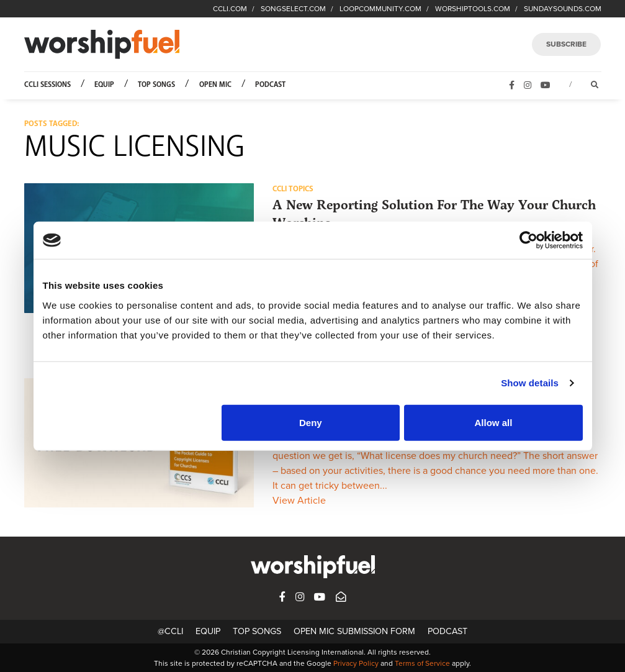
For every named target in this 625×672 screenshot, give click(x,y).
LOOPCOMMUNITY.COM (380, 9)
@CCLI (170, 631)
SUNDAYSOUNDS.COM (563, 9)
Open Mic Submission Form (354, 631)
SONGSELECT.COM (293, 9)
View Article (299, 501)
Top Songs (156, 85)
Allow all (494, 422)
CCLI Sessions (47, 85)
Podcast (270, 85)
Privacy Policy (356, 663)
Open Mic (215, 85)
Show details (530, 383)
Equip (104, 85)
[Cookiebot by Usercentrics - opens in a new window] (528, 240)
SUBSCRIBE (566, 44)
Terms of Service (422, 663)
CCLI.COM (230, 9)
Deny (311, 422)
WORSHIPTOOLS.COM (473, 9)
